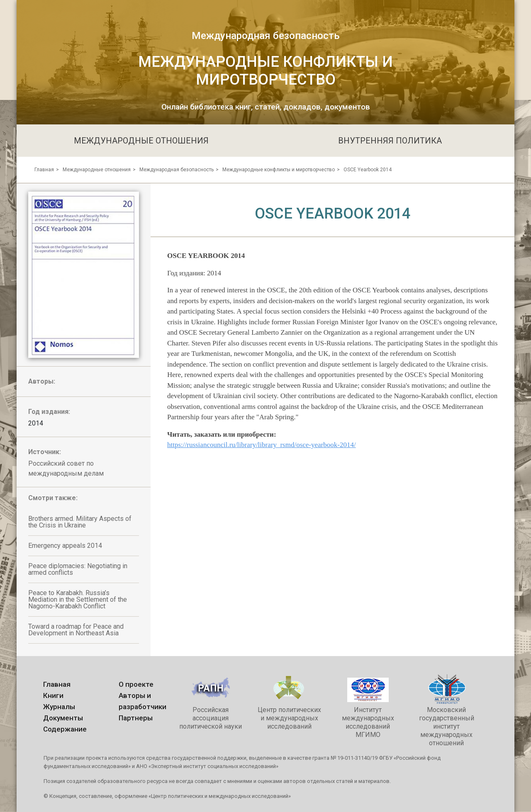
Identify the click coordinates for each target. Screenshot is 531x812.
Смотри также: (53, 498)
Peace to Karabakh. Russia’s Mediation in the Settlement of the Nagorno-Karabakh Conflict (78, 599)
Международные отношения (97, 170)
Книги (53, 695)
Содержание (65, 729)
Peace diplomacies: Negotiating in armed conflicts (78, 569)
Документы (63, 718)
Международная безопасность (177, 170)
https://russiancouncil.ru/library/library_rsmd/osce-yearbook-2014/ (262, 445)
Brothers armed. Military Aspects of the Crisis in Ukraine (80, 522)
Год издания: (49, 412)
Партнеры (136, 718)
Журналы (59, 707)
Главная (44, 170)
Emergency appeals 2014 (65, 546)
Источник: (45, 452)
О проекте (136, 684)
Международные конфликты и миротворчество (279, 170)
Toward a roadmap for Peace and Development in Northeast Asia (76, 630)
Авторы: (42, 381)
